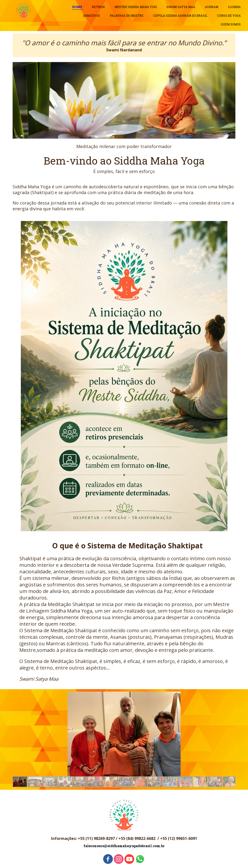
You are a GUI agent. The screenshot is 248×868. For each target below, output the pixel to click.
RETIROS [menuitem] (98, 7)
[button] (20, 782)
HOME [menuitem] (77, 7)
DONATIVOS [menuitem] (92, 16)
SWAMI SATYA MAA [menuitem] (181, 7)
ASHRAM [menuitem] (212, 7)
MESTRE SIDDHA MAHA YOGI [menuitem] (136, 7)
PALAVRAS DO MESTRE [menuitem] (127, 16)
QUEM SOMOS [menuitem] (231, 24)
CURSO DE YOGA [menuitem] (229, 16)
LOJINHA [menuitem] (234, 7)
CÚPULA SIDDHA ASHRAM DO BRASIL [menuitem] (180, 16)
